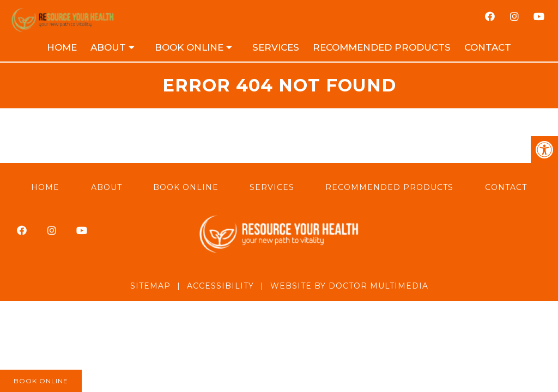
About (108, 47)
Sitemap (150, 286)
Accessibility (220, 286)
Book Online (189, 47)
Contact (488, 47)
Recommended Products (382, 47)
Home (62, 47)
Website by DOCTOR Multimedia (349, 286)
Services (276, 47)
